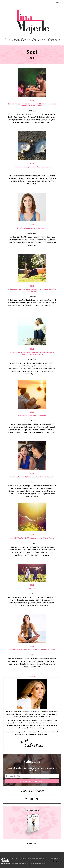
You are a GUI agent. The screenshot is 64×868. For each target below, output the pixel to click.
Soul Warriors (17, 863)
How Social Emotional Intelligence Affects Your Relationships (32, 477)
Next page (33, 676)
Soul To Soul (39, 863)
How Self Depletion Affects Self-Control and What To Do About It (32, 650)
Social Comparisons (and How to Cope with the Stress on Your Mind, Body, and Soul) (32, 290)
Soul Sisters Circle (25, 859)
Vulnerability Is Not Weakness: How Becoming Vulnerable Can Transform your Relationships (32, 353)
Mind (24, 864)
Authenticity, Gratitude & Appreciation (32, 416)
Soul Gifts (32, 588)
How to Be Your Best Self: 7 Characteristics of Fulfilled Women (32, 538)
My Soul (15, 859)
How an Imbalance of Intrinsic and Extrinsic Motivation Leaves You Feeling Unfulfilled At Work (32, 105)
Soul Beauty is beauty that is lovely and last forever (32, 167)
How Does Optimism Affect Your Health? (32, 228)
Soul (32, 864)
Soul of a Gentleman (39, 859)
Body (28, 864)
